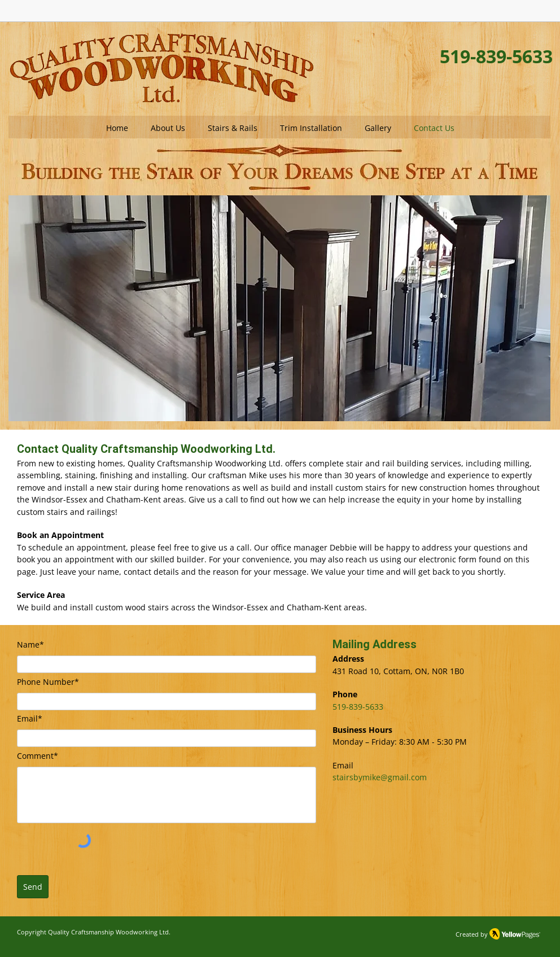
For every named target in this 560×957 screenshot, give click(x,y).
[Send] (33, 887)
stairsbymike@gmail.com (380, 777)
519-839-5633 (358, 707)
